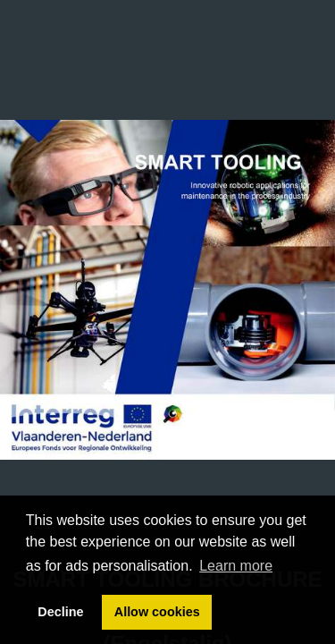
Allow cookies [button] (157, 612)
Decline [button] (60, 612)
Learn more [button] (236, 566)
